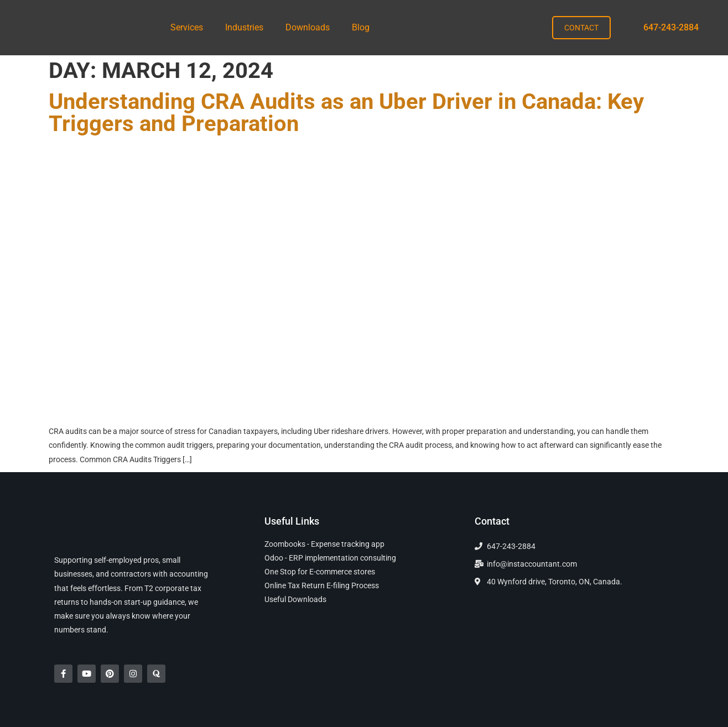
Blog (361, 27)
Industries (244, 27)
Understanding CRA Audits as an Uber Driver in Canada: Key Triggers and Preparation (346, 113)
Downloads (308, 27)
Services (187, 27)
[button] (189, 28)
